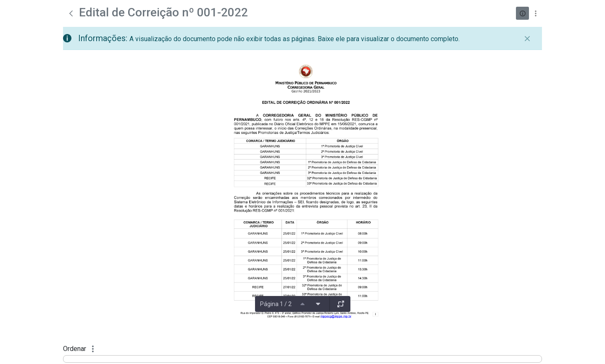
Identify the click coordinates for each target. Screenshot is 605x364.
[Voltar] (71, 13)
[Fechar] (527, 39)
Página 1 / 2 (276, 304)
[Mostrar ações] (535, 13)
